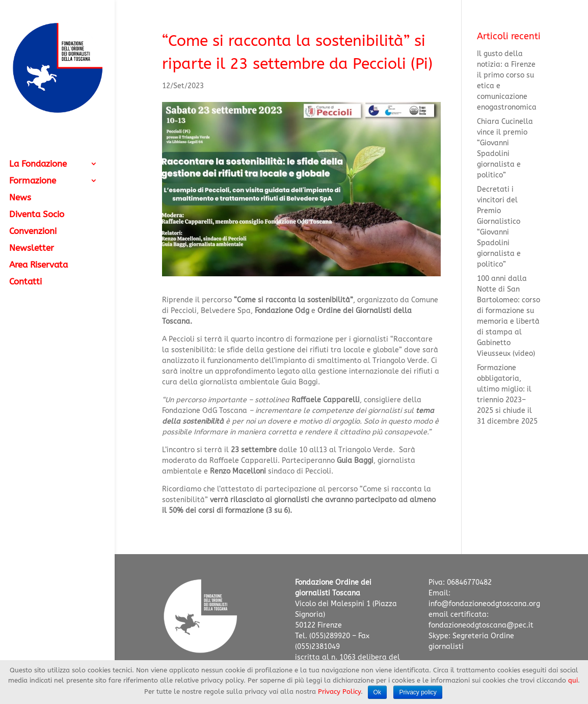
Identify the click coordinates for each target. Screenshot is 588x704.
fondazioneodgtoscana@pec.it (481, 625)
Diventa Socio (37, 215)
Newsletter (32, 249)
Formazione (33, 181)
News (20, 198)
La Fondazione (38, 164)
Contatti (25, 282)
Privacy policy (418, 692)
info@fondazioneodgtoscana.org (484, 604)
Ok (377, 692)
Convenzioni (33, 232)
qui (573, 680)
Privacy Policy (339, 692)
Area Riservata (38, 265)
